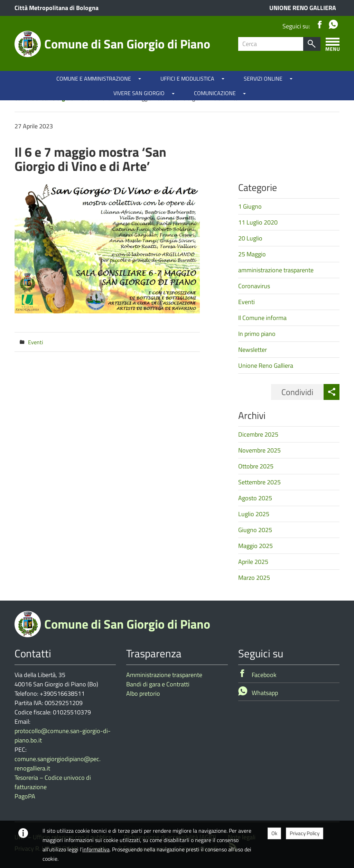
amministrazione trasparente (276, 270)
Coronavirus (254, 286)
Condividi (297, 392)
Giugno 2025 (255, 530)
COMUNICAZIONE (215, 93)
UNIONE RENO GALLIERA (303, 8)
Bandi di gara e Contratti (158, 684)
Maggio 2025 (255, 546)
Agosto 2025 (255, 498)
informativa (96, 849)
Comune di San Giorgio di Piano (127, 44)
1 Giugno (250, 206)
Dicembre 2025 (258, 434)
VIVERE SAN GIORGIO (139, 93)
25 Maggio (252, 254)
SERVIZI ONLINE (263, 79)
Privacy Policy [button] (305, 833)
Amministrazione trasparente (164, 675)
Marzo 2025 (254, 578)
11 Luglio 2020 (258, 222)
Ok (274, 833)
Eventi (36, 342)
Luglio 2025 (254, 514)
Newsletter (253, 350)
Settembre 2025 (259, 482)
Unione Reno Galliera (266, 366)
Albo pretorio (143, 693)
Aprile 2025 (253, 562)
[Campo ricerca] (271, 44)
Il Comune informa (262, 318)
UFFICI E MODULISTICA (187, 79)
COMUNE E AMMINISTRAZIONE (94, 79)
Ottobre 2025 (256, 466)
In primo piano (257, 334)
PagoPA (25, 796)
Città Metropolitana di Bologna (57, 8)
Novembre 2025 (259, 450)
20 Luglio (250, 238)
